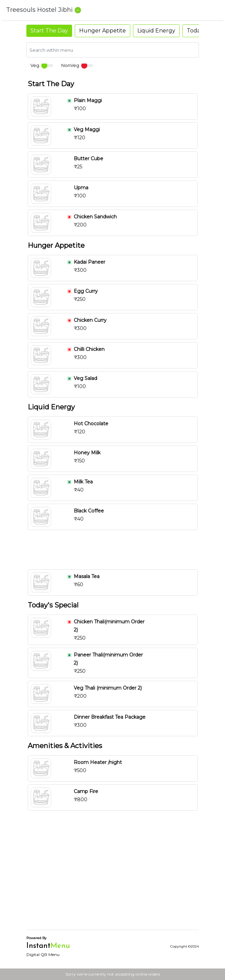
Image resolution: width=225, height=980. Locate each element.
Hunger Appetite (103, 31)
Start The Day (49, 31)
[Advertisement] (113, 550)
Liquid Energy (156, 31)
